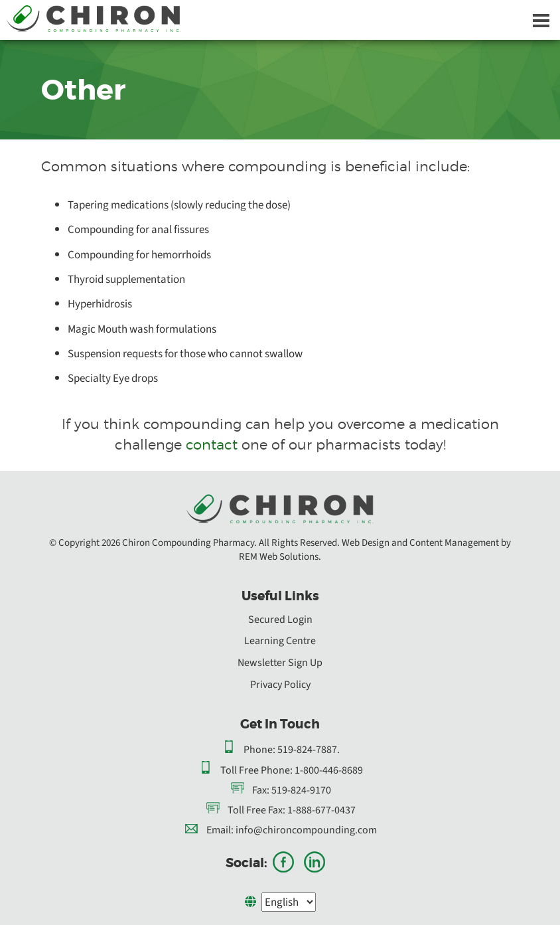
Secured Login (280, 620)
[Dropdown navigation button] (541, 20)
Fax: (261, 790)
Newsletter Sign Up (280, 663)
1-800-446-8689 (329, 770)
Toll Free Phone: (256, 770)
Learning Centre (280, 641)
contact (212, 444)
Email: (220, 830)
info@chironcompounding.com (306, 830)
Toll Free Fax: (256, 810)
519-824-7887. (309, 750)
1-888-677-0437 (321, 810)
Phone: (259, 750)
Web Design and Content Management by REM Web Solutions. (375, 550)
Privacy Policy (280, 685)
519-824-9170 (301, 790)
